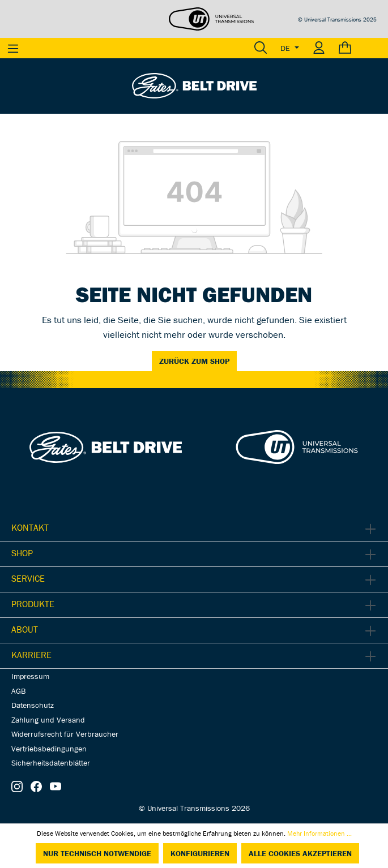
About (25, 629)
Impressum (30, 676)
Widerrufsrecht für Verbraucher (65, 734)
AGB (18, 691)
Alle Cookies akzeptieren (300, 853)
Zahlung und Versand (48, 720)
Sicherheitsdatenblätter (51, 763)
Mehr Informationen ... (319, 833)
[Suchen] (261, 48)
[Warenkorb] (360, 48)
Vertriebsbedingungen (49, 749)
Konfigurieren (200, 853)
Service (28, 578)
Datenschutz (33, 705)
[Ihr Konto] (319, 48)
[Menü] (13, 48)
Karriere (31, 655)
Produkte (33, 604)
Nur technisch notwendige (97, 853)
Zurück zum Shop (194, 361)
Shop (22, 553)
